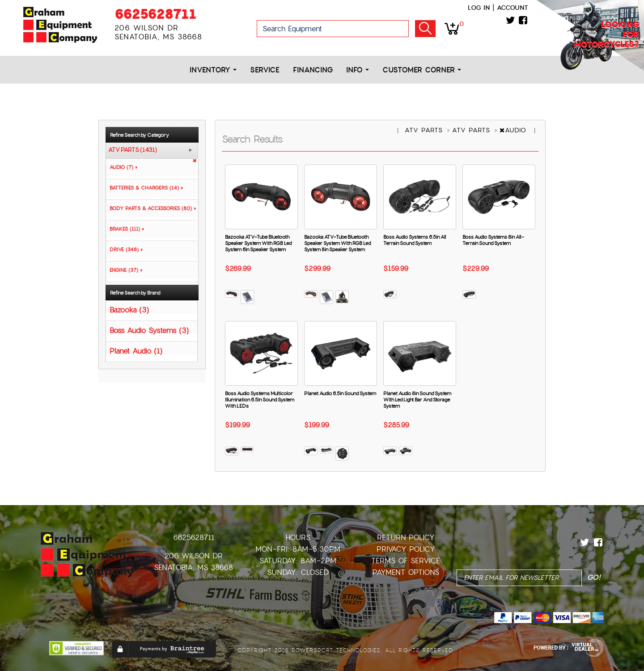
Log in (479, 8)
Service (265, 70)
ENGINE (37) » (124, 270)
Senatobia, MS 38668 (193, 568)
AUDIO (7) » (122, 167)
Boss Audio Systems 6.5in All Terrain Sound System (415, 240)
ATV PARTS (425, 130)
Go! (425, 29)
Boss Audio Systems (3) (149, 330)
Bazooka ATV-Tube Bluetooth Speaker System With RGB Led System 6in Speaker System (258, 243)
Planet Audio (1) (136, 351)
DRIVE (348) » (124, 249)
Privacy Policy (406, 549)
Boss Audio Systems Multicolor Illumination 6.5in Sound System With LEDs (260, 400)
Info (358, 70)
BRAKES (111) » (125, 229)
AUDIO (514, 130)
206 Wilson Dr (194, 556)
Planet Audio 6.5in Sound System (340, 393)
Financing (313, 70)
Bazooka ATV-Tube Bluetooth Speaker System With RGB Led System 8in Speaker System (337, 243)
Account (513, 8)
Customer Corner (422, 70)
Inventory (213, 70)
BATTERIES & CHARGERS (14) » (144, 188)
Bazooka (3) (129, 310)
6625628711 (155, 14)
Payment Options (406, 572)
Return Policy (406, 538)
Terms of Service (406, 561)
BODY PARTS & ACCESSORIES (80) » (151, 208)
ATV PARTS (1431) (133, 150)
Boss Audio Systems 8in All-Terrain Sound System (493, 240)
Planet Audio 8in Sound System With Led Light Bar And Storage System (417, 400)
